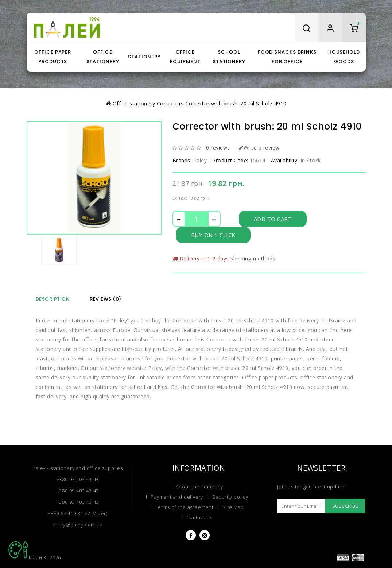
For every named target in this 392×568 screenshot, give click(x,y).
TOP (18, 550)
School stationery (229, 57)
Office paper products (53, 57)
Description (53, 299)
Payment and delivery (177, 497)
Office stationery (103, 57)
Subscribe (345, 506)
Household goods (344, 57)
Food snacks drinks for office (287, 57)
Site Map (233, 507)
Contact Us (199, 517)
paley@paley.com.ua (77, 525)
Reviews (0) (106, 299)
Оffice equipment (185, 57)
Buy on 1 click (213, 235)
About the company (200, 487)
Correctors (170, 103)
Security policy (230, 497)
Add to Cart (273, 219)
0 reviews (218, 148)
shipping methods (253, 258)
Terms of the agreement (184, 507)
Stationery (144, 57)
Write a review (259, 148)
